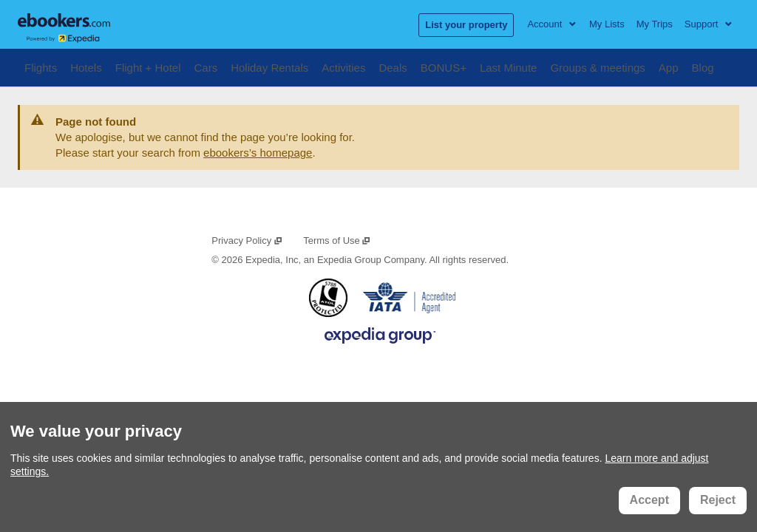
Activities (343, 66)
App (669, 66)
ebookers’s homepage (258, 153)
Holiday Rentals (269, 66)
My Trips (655, 24)
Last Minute (509, 66)
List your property (466, 25)
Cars (206, 66)
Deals (393, 66)
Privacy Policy (247, 241)
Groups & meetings (597, 66)
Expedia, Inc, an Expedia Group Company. (336, 260)
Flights (41, 66)
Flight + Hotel (148, 66)
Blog (703, 66)
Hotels (86, 66)
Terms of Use (337, 241)
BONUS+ (444, 66)
